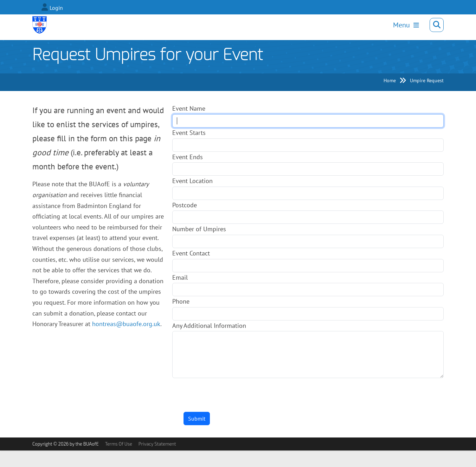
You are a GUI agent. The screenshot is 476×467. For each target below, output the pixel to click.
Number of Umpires (199, 245)
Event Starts (189, 149)
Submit (197, 435)
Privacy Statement (157, 460)
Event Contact (191, 270)
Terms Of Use (119, 460)
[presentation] (226, 408)
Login (56, 8)
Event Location (192, 197)
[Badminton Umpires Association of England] (41, 27)
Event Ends (188, 173)
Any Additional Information (209, 342)
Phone (181, 318)
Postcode (185, 222)
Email (180, 294)
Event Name (189, 125)
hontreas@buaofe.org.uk (126, 340)
